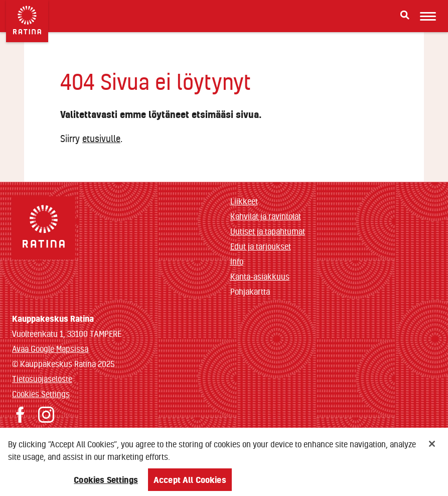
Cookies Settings (41, 394)
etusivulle (101, 139)
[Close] (432, 446)
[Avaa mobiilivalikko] (428, 16)
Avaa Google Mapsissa (50, 349)
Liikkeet (244, 201)
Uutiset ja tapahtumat (268, 231)
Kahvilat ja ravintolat (266, 216)
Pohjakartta (250, 292)
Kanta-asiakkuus (260, 276)
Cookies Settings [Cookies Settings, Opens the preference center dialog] (106, 482)
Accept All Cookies (190, 482)
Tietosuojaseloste (42, 379)
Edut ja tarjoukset (261, 246)
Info (237, 261)
